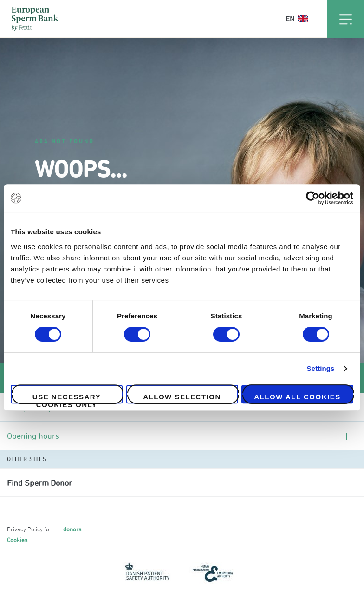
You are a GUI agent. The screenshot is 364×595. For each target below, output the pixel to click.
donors (72, 529)
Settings (321, 368)
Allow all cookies (297, 397)
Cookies (17, 540)
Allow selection (182, 397)
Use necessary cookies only (67, 398)
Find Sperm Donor (39, 483)
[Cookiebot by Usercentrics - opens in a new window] (313, 198)
